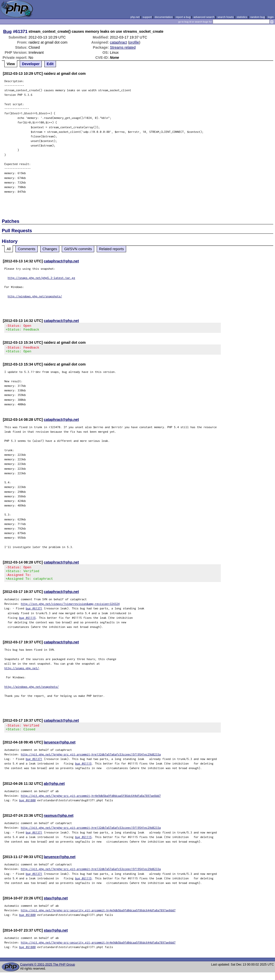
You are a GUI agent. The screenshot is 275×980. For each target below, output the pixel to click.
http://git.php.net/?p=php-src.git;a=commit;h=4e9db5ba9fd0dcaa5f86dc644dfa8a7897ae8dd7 (91, 803)
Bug (8, 31)
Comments (27, 249)
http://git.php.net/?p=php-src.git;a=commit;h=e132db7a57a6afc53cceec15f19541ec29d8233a (91, 762)
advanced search (204, 17)
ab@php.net (54, 791)
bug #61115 (27, 624)
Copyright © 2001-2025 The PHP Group (47, 972)
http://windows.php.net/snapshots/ (35, 296)
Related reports (111, 249)
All (9, 249)
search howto (225, 17)
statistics (242, 17)
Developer (31, 64)
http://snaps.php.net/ (22, 674)
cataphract (118, 42)
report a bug (183, 17)
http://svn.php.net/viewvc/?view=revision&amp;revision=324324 (70, 610)
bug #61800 (27, 808)
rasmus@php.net (59, 823)
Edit (50, 64)
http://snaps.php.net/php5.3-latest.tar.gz (41, 278)
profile (134, 42)
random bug (258, 17)
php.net (135, 17)
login (271, 17)
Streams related (123, 47)
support (147, 17)
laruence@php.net (60, 750)
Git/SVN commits (78, 249)
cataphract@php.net (61, 261)
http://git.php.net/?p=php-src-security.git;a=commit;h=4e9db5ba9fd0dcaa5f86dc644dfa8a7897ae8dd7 (98, 918)
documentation (164, 17)
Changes (50, 249)
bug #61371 (34, 614)
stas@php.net (56, 906)
